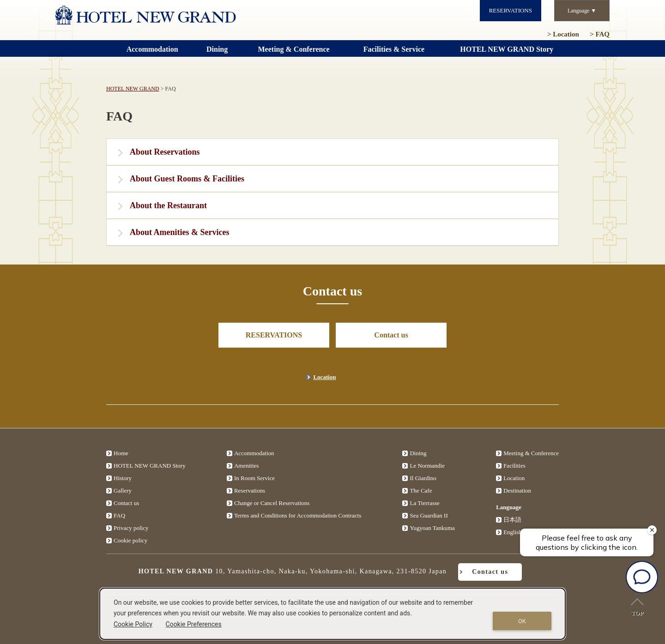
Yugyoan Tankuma (432, 528)
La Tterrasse (424, 503)
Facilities (514, 466)
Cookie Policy (133, 624)
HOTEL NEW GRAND (133, 89)
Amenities (246, 466)
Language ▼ (582, 11)
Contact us (391, 335)
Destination (517, 491)
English (513, 532)
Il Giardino (423, 478)
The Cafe (421, 491)
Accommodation (254, 453)
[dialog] (332, 614)
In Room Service (254, 478)
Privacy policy (131, 528)
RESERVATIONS (511, 10)
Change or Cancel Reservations (272, 503)
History (123, 478)
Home (121, 453)
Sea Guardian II (429, 515)
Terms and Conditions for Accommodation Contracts (298, 515)
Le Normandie (427, 466)
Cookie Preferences (194, 624)
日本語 (512, 520)
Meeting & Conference (531, 453)
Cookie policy (130, 540)
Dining (418, 453)
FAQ (600, 34)
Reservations (250, 491)
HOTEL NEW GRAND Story (150, 466)
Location (563, 34)
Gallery (123, 491)
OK (522, 621)
